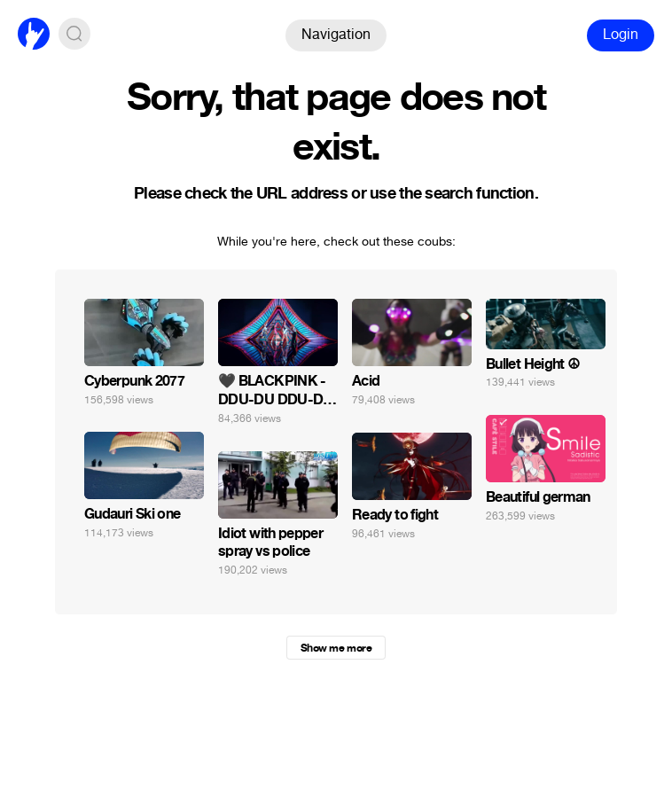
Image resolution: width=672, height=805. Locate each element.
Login (621, 34)
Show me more (336, 648)
